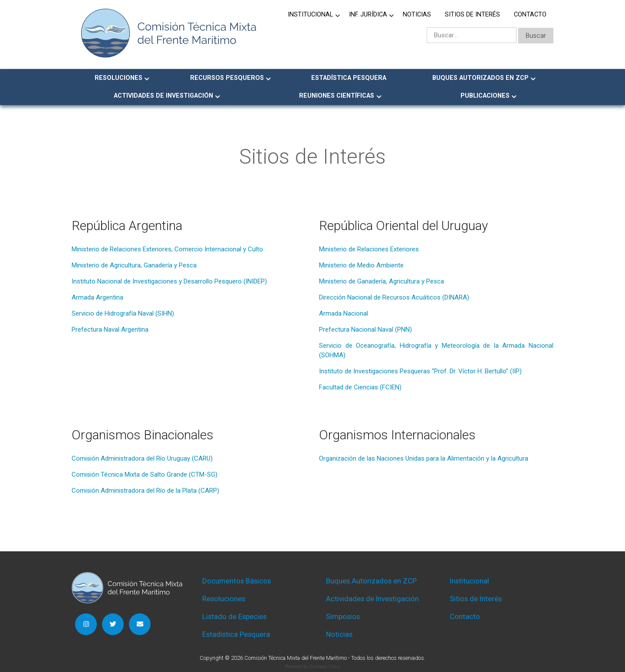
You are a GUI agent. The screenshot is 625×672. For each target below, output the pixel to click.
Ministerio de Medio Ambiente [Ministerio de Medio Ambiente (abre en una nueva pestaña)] (361, 265)
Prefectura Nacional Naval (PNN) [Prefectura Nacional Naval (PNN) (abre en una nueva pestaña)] (365, 329)
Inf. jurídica (368, 15)
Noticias (417, 15)
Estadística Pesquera (349, 78)
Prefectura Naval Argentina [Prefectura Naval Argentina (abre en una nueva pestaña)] (110, 329)
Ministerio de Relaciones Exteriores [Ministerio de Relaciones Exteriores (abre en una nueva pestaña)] (369, 249)
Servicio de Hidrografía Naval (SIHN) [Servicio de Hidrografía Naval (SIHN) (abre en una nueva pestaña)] (123, 313)
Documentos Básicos (237, 581)
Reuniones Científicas (337, 96)
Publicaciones (485, 96)
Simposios (343, 616)
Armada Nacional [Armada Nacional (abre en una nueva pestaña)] (344, 313)
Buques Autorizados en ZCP (480, 78)
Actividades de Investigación (163, 96)
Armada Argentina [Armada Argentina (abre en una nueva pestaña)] (97, 297)
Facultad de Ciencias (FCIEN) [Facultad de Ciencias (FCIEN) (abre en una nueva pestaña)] (360, 387)
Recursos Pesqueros (227, 78)
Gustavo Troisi (325, 667)
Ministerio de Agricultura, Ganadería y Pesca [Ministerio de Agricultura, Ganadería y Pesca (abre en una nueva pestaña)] (134, 265)
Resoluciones (118, 78)
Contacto (530, 15)
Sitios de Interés (472, 15)
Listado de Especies (234, 616)
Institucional (310, 15)
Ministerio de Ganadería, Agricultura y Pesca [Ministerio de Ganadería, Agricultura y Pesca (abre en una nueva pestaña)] (382, 281)
